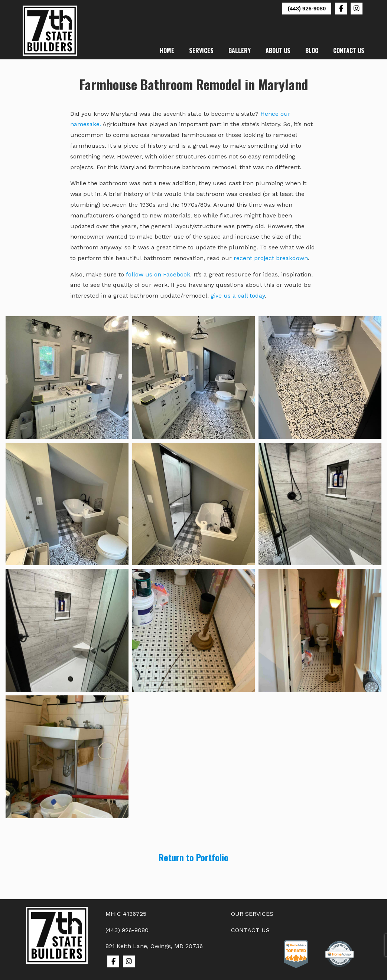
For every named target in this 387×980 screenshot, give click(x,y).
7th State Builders (50, 31)
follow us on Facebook (158, 274)
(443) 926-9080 (307, 8)
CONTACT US (250, 930)
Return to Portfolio (193, 857)
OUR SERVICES (252, 914)
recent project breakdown (271, 258)
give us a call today (238, 296)
